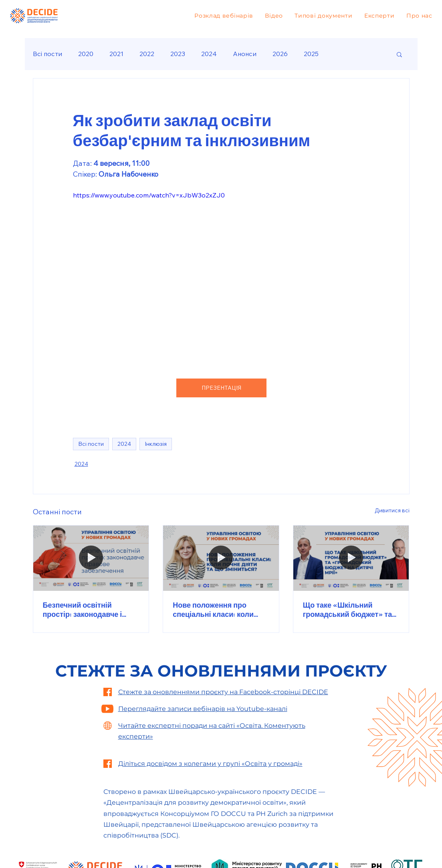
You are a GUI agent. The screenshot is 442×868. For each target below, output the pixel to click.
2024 (209, 54)
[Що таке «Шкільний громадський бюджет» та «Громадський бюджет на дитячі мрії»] (351, 558)
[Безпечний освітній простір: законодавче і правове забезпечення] (91, 558)
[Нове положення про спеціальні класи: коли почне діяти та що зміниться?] (221, 558)
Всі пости (47, 54)
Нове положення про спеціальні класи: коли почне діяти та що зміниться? (213, 610)
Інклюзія (156, 444)
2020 (86, 54)
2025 (311, 54)
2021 (116, 54)
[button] (399, 54)
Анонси (245, 54)
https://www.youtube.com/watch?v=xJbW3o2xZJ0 (149, 195)
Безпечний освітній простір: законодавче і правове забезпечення (83, 610)
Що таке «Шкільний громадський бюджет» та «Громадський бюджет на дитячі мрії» (348, 610)
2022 (147, 54)
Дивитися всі (392, 510)
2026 (280, 54)
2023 (178, 54)
